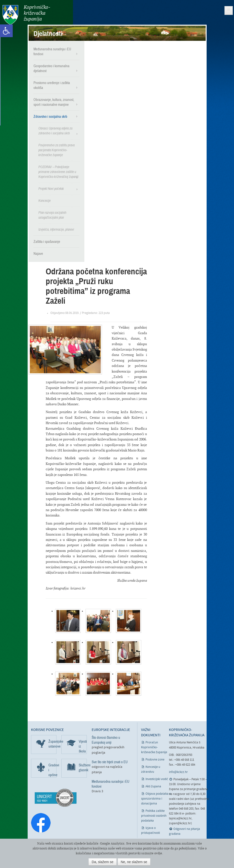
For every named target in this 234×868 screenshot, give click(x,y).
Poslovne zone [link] (155, 760)
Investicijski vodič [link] (157, 779)
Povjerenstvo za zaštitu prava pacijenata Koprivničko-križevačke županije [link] (56, 150)
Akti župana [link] (153, 787)
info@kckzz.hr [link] (178, 772)
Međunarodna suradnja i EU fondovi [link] (52, 52)
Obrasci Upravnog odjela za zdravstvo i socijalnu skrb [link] (55, 131)
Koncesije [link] (45, 201)
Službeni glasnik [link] (83, 768)
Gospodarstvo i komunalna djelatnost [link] (51, 68)
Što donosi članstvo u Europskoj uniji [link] (106, 740)
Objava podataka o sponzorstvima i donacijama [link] (156, 799)
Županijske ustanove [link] (52, 744)
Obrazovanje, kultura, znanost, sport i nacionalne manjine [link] (54, 102)
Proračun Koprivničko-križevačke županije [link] (154, 747)
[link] (6, 31)
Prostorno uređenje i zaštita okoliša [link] (52, 85)
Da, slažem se (103, 862)
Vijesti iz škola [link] (83, 746)
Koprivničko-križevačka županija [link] (26, 15)
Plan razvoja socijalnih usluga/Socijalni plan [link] (52, 215)
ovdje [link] (158, 853)
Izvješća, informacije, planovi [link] (56, 230)
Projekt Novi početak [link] (51, 189)
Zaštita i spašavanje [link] (47, 242)
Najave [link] (38, 254)
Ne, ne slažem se (134, 862)
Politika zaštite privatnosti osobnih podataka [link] (154, 816)
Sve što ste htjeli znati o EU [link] (110, 762)
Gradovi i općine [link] (52, 770)
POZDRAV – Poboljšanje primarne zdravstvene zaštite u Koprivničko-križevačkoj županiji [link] (58, 172)
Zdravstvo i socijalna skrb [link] (50, 117)
